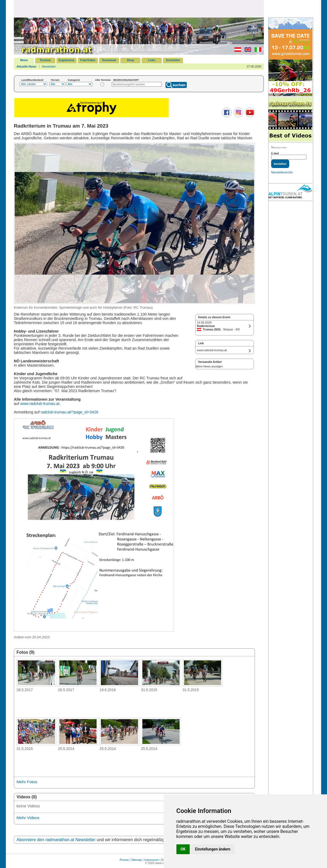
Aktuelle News (26, 66)
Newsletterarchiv (282, 172)
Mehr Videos (28, 818)
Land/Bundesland (32, 80)
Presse (124, 860)
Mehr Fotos (27, 782)
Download (109, 60)
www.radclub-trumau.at (40, 404)
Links (152, 60)
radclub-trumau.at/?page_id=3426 (69, 412)
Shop (130, 60)
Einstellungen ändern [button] (213, 849)
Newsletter (49, 66)
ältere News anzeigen (209, 366)
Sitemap (136, 860)
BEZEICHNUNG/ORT (126, 80)
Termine (45, 60)
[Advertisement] (139, 9)
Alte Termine (103, 80)
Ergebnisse (66, 60)
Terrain (55, 80)
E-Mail (275, 153)
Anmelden (173, 60)
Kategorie (74, 80)
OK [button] (183, 849)
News (24, 60)
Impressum (151, 860)
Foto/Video (88, 60)
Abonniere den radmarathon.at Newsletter (56, 840)
